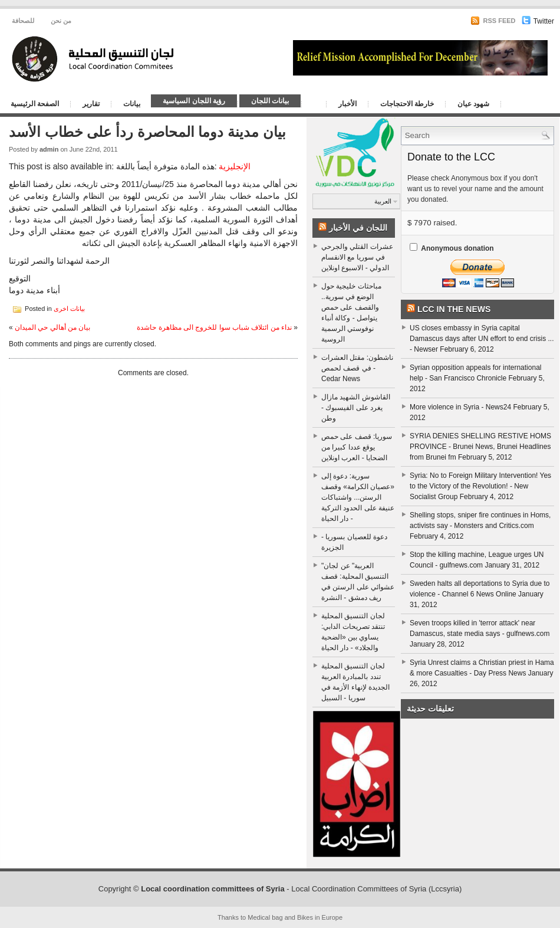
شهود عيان (473, 104)
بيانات (132, 104)
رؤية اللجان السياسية (194, 101)
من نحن (61, 21)
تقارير (91, 104)
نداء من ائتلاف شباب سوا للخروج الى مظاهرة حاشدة (214, 327)
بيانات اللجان (270, 101)
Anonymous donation (457, 248)
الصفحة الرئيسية (35, 104)
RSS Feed (493, 21)
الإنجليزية (235, 166)
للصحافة (23, 21)
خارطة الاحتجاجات (407, 104)
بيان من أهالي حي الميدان (52, 327)
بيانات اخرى (69, 308)
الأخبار (347, 104)
